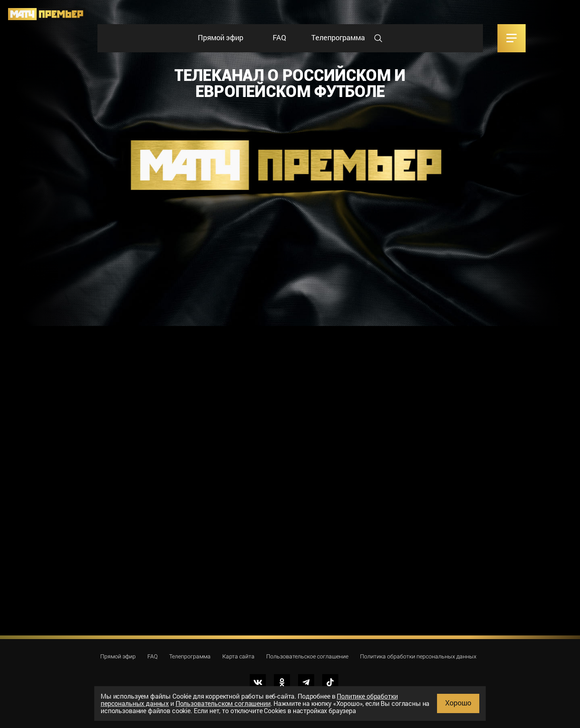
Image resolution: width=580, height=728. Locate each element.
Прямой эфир (221, 37)
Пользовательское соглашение (307, 656)
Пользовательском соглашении (223, 703)
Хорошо (458, 703)
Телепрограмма (338, 37)
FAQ (279, 37)
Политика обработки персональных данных (418, 656)
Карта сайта (238, 656)
